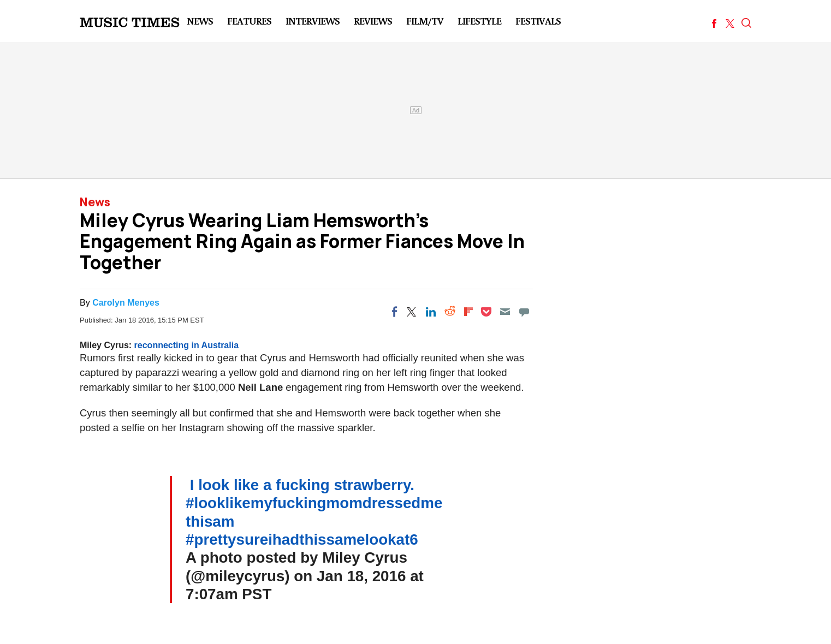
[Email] (505, 312)
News (200, 21)
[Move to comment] (524, 312)
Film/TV (425, 21)
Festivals (538, 21)
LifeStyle (479, 21)
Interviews (313, 21)
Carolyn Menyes (126, 303)
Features (249, 21)
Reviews (373, 21)
